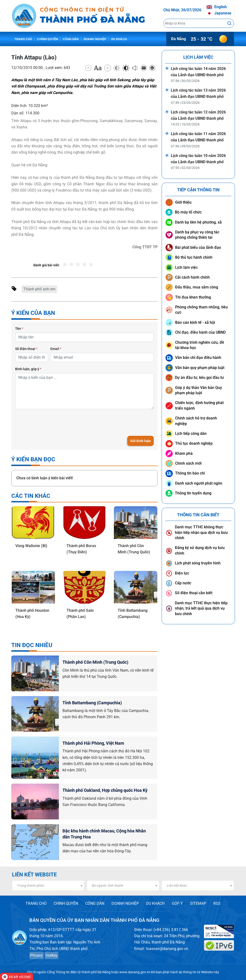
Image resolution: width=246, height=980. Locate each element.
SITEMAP (198, 903)
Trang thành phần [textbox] (31, 886)
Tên (19, 329)
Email (56, 349)
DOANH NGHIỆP (125, 903)
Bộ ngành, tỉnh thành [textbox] (108, 886)
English (217, 7)
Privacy (37, 955)
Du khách (119, 39)
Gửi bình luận (140, 441)
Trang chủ (23, 39)
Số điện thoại (26, 349)
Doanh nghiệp (95, 39)
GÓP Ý (177, 903)
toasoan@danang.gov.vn (167, 949)
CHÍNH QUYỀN (66, 903)
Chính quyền (47, 39)
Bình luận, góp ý (28, 369)
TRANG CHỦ (36, 903)
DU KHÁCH (155, 903)
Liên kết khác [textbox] (177, 886)
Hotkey (52, 955)
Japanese (219, 13)
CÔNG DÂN (95, 903)
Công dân (71, 39)
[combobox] (48, 886)
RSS (217, 903)
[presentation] (52, 422)
